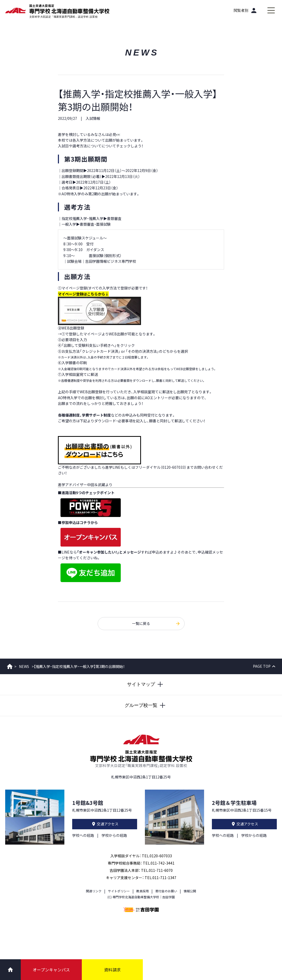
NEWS (24, 666)
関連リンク (94, 891)
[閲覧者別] (246, 10)
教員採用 (143, 891)
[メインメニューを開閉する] (271, 10)
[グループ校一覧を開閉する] (141, 706)
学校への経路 (83, 835)
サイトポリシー (119, 891)
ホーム (10, 666)
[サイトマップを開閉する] (141, 685)
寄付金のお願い (166, 891)
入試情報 (93, 118)
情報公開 (190, 891)
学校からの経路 (114, 835)
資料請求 (112, 970)
